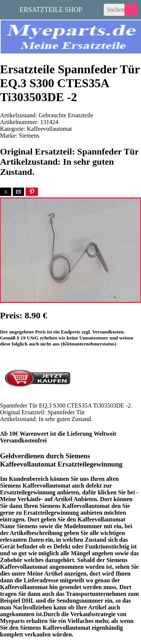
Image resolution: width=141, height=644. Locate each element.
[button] (6, 192)
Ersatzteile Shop (51, 9)
